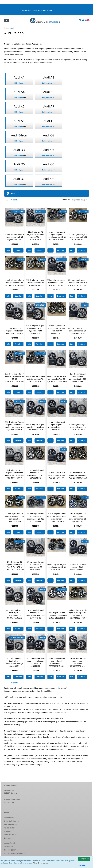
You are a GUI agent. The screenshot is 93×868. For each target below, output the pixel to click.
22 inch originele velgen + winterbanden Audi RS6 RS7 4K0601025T (36, 379)
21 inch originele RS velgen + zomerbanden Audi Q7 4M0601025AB (78, 475)
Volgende (14, 200)
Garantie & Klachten (12, 821)
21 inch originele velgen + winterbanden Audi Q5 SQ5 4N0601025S (78, 427)
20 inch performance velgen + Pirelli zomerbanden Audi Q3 (78, 567)
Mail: (15, 853)
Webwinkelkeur (10, 835)
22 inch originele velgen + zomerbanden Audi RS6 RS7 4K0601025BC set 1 (78, 283)
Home (7, 28)
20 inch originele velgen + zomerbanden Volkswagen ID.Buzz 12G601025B (57, 615)
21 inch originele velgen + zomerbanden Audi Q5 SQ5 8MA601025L (14, 237)
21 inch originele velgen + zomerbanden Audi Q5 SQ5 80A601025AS (78, 331)
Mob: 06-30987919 (11, 850)
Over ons (8, 831)
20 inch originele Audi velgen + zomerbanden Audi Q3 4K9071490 (57, 475)
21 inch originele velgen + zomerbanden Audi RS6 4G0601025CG (57, 567)
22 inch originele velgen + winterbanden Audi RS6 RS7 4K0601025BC (57, 283)
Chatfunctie (9, 847)
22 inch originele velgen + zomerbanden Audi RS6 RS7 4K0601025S (78, 237)
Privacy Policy (10, 828)
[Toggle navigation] (7, 20)
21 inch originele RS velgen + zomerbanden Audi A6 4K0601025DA (14, 331)
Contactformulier (10, 843)
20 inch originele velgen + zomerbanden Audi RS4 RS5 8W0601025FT (36, 427)
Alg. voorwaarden (11, 824)
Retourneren (9, 818)
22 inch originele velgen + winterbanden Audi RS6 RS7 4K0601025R (36, 283)
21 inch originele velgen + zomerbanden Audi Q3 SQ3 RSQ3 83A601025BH (57, 379)
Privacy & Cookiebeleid (40, 863)
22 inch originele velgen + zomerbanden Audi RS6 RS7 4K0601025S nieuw (14, 283)
